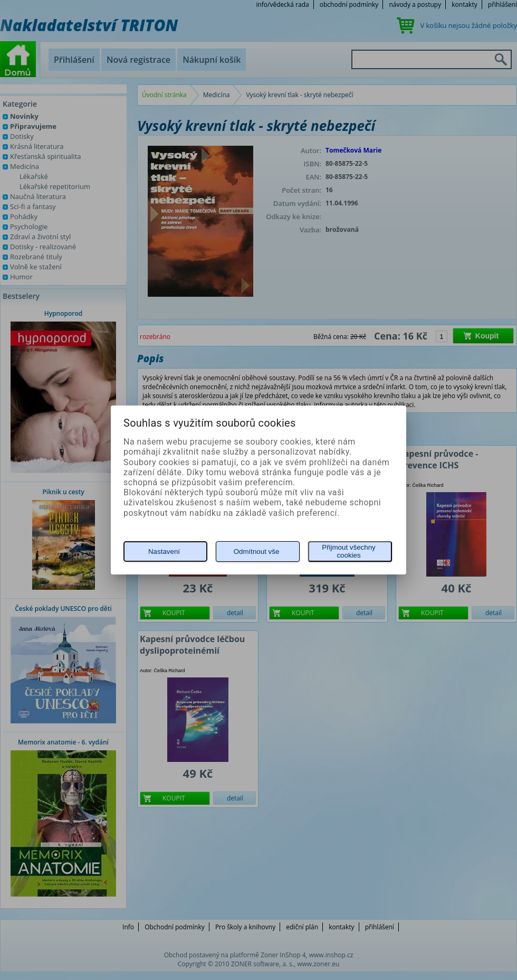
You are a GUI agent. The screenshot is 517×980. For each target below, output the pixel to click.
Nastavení (164, 552)
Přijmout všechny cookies (348, 551)
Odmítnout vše (257, 552)
